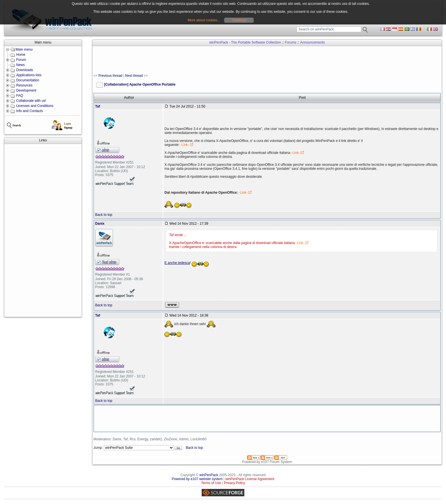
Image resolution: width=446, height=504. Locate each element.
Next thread (134, 76)
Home (21, 55)
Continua (239, 20)
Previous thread (110, 76)
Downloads (25, 70)
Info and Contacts (30, 111)
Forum (21, 60)
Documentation (28, 80)
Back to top (104, 215)
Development (26, 90)
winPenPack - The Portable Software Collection (245, 42)
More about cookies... (204, 20)
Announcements (312, 42)
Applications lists (29, 75)
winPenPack (209, 475)
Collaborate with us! (31, 101)
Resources (24, 85)
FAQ (20, 96)
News (20, 65)
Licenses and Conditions (35, 106)
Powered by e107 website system (197, 479)
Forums (291, 42)
